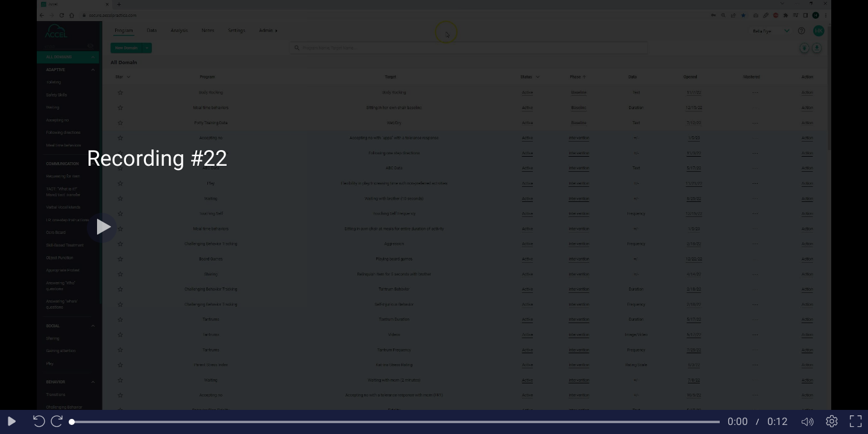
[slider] (396, 422)
